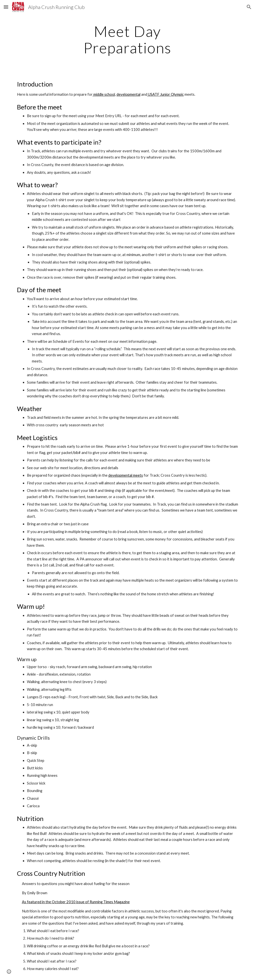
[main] (127, 39)
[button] (6, 7)
